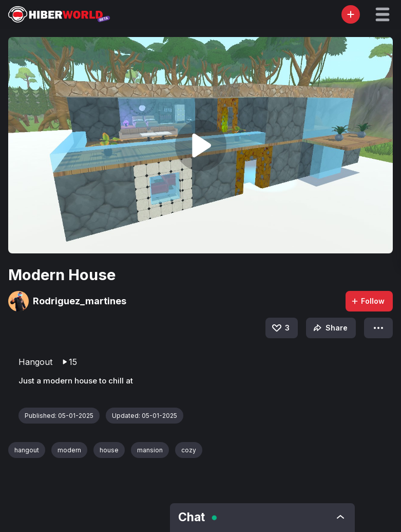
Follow (368, 301)
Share (329, 328)
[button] (383, 14)
